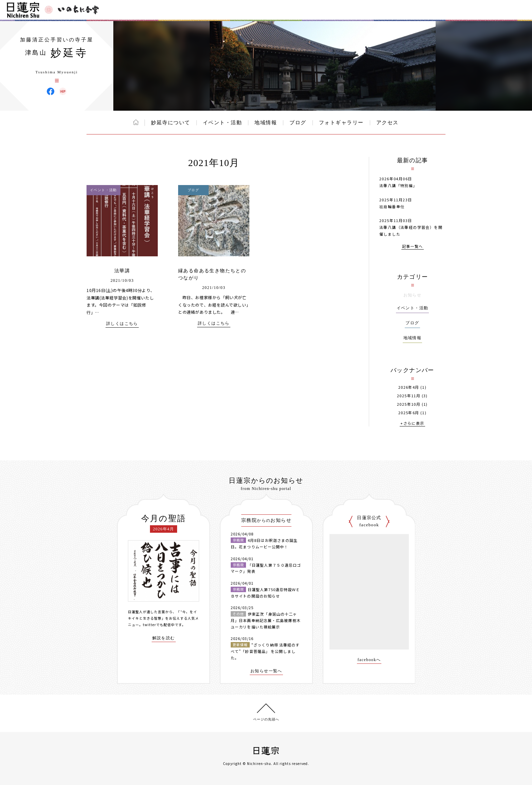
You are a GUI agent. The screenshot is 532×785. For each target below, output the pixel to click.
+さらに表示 (412, 424)
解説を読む (164, 638)
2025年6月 (409, 413)
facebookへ (369, 660)
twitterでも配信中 (159, 625)
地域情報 (266, 123)
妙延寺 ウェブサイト (63, 91)
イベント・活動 (223, 123)
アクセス (387, 123)
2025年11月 (409, 396)
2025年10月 (409, 404)
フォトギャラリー (341, 123)
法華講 (122, 271)
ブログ (298, 123)
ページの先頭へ (266, 719)
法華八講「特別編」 (398, 185)
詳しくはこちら (122, 324)
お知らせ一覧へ (266, 671)
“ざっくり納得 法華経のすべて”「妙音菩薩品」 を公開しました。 (265, 651)
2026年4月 (409, 387)
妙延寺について (171, 123)
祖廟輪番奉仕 (392, 206)
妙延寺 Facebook (51, 91)
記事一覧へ (413, 247)
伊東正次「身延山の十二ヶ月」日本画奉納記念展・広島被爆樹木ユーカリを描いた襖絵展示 (266, 620)
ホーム (136, 122)
